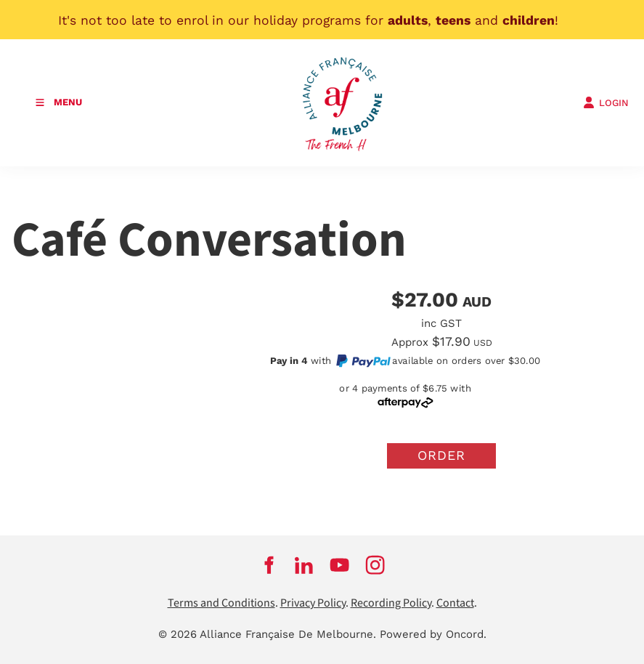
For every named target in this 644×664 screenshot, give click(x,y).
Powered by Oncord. (433, 634)
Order (441, 455)
